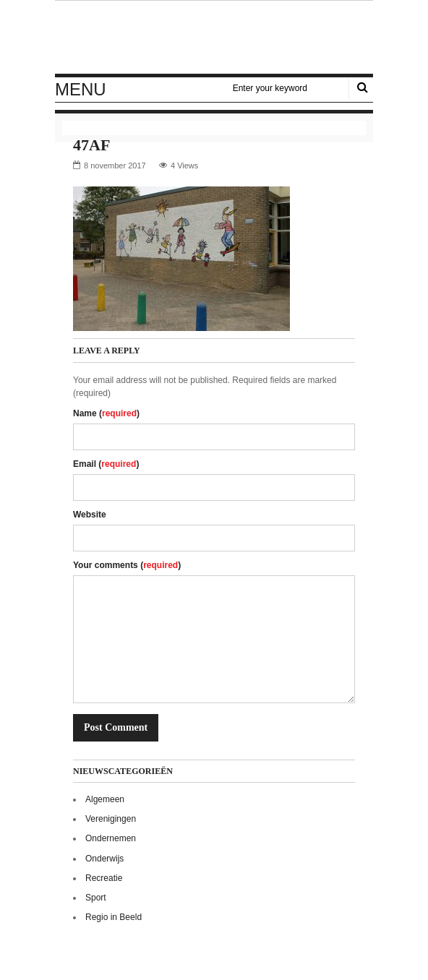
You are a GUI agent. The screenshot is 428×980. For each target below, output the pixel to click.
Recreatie (104, 878)
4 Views (184, 166)
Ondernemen (111, 838)
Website (90, 515)
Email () (106, 464)
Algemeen (105, 799)
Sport (96, 898)
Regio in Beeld (114, 917)
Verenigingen (111, 819)
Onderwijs (104, 859)
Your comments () (127, 565)
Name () (106, 413)
